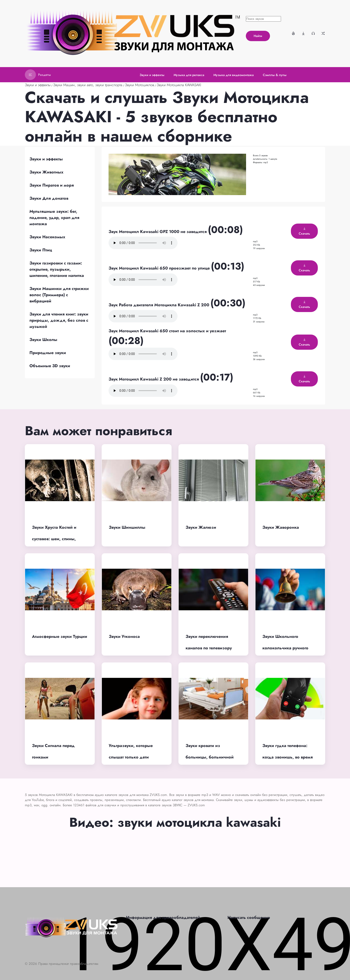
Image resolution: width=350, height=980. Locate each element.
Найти (258, 36)
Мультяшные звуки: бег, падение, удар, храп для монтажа (54, 218)
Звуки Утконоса (124, 636)
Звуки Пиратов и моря (52, 185)
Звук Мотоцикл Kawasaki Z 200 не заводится (154, 379)
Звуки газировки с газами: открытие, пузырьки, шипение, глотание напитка (57, 269)
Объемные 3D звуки (50, 366)
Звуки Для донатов (49, 198)
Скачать (304, 231)
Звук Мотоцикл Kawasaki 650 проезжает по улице (160, 268)
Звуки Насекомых (47, 237)
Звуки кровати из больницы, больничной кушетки (210, 757)
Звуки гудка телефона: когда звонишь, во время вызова (288, 757)
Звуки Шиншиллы (127, 527)
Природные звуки (48, 353)
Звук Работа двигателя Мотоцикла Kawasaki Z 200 (159, 305)
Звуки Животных (46, 172)
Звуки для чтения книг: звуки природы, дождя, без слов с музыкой (59, 320)
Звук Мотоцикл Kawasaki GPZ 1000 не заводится (158, 232)
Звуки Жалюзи (201, 527)
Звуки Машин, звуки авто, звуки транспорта (88, 85)
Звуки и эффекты (38, 85)
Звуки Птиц (41, 250)
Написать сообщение (249, 918)
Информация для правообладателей (163, 918)
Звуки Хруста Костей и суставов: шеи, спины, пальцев (54, 539)
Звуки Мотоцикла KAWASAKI (179, 85)
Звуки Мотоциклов (139, 85)
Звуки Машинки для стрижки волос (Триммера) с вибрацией (59, 295)
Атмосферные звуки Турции (60, 636)
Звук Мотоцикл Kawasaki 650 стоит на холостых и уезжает (167, 331)
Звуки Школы (43, 340)
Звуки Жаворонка (281, 527)
